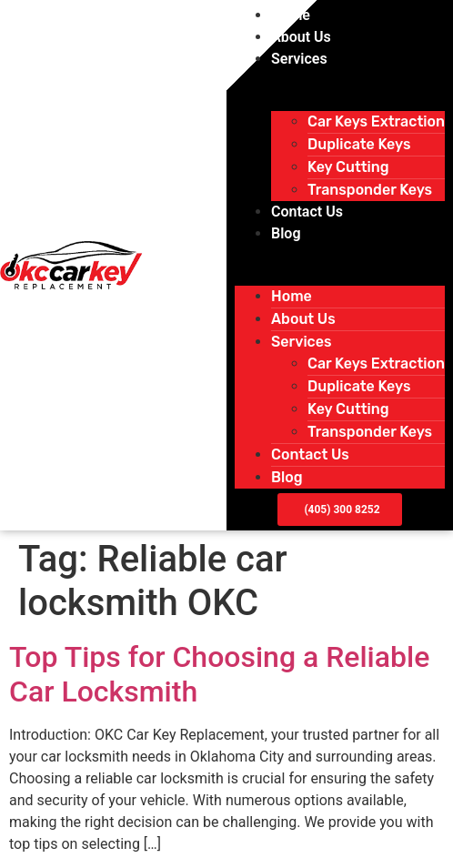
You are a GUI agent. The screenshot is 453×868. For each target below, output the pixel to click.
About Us (301, 37)
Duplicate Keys (359, 144)
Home (291, 15)
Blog (286, 233)
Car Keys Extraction (376, 121)
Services (299, 59)
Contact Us (307, 212)
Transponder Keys (370, 190)
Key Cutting (348, 167)
